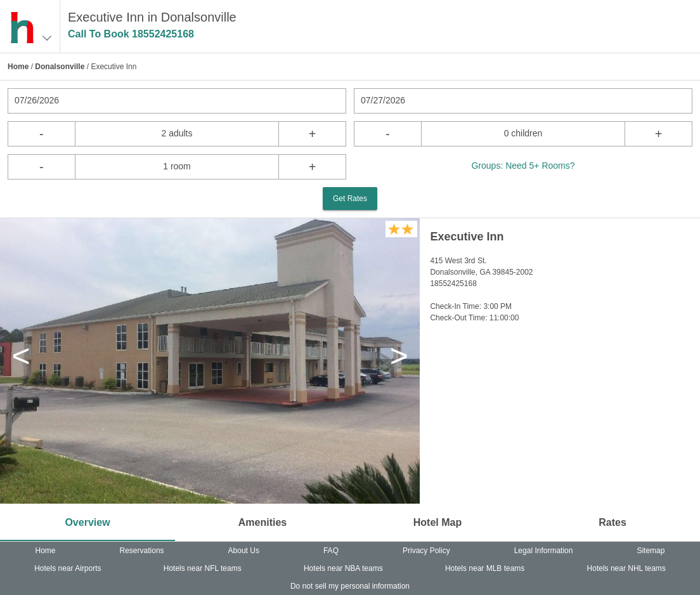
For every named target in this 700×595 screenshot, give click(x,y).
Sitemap (651, 551)
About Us (244, 551)
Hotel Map (437, 522)
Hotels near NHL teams (626, 568)
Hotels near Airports (68, 568)
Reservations (142, 551)
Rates (612, 522)
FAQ (331, 551)
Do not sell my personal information (350, 586)
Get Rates (350, 199)
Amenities (262, 522)
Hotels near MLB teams (485, 568)
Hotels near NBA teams (343, 568)
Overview (87, 522)
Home (18, 67)
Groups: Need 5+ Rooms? (523, 166)
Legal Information (544, 551)
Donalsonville (60, 67)
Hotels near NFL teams (203, 568)
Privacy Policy (426, 551)
